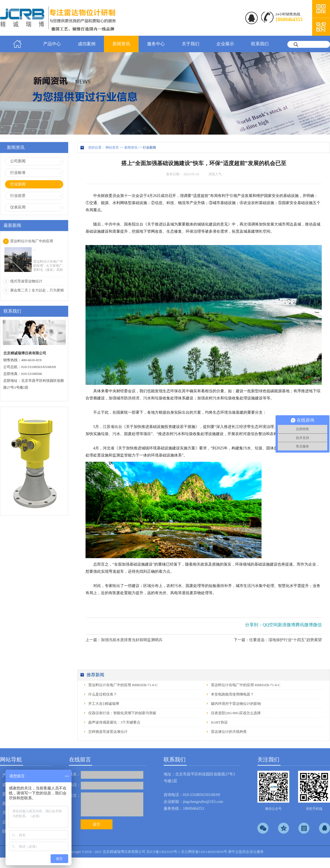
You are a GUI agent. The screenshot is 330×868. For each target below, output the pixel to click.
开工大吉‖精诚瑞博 (104, 704)
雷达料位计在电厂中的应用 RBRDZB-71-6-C (123, 685)
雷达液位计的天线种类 (229, 732)
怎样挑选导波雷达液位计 (108, 732)
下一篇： (278, 640)
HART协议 (219, 722)
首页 (17, 44)
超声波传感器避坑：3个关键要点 (114, 722)
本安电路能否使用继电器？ (232, 694)
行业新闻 (149, 148)
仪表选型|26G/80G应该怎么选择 (236, 713)
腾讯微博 (304, 625)
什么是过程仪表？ (103, 694)
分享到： (254, 625)
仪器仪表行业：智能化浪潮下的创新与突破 (122, 713)
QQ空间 (270, 625)
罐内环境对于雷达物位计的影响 (236, 704)
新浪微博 (287, 625)
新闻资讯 (131, 148)
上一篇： (124, 640)
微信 (317, 625)
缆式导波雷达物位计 (26, 281)
